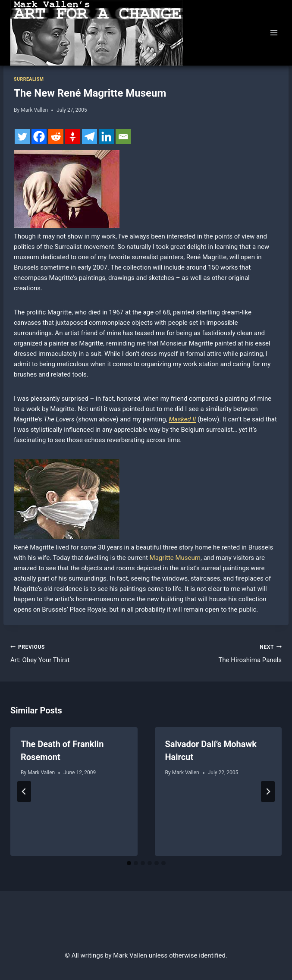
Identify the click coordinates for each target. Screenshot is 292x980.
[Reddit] (56, 137)
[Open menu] (274, 33)
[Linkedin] (106, 137)
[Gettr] (73, 137)
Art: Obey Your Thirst (75, 653)
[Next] (268, 792)
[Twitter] (22, 137)
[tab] (129, 863)
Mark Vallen (34, 110)
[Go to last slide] (24, 792)
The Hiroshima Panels (217, 653)
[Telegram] (89, 137)
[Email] (123, 137)
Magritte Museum (175, 558)
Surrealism (29, 79)
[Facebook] (39, 137)
